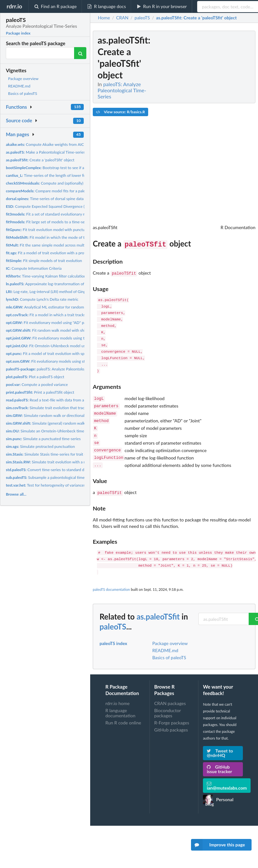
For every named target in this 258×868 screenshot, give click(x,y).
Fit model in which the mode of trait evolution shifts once (66, 237)
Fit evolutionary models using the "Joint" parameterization (68, 338)
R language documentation (120, 705)
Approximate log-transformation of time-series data (59, 284)
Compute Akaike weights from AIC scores (51, 144)
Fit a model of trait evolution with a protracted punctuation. (62, 253)
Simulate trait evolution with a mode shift (54, 462)
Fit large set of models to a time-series (48, 222)
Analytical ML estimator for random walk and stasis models (65, 307)
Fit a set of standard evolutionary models (50, 214)
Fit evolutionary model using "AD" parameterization (58, 323)
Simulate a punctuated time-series (43, 439)
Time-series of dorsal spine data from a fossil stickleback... (67, 199)
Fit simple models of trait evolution (44, 261)
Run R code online (123, 714)
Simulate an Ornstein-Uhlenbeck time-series (51, 431)
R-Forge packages (172, 714)
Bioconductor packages (168, 705)
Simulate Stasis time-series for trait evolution (53, 454)
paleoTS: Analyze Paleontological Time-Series (59, 369)
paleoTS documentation (111, 581)
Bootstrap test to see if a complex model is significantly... (72, 168)
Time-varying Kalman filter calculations (47, 276)
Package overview (23, 79)
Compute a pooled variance (37, 384)
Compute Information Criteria (34, 268)
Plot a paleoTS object (35, 377)
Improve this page (218, 845)
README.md (19, 86)
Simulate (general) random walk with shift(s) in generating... (68, 423)
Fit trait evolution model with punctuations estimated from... (65, 230)
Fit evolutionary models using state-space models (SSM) (66, 361)
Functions (16, 107)
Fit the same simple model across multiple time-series (58, 245)
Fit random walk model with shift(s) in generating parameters (70, 330)
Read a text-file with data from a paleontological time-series (68, 400)
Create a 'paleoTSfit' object (40, 160)
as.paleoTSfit (158, 608)
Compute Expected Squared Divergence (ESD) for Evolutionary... (65, 206)
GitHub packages (171, 721)
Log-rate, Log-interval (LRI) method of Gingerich (50, 292)
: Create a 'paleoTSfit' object (196, 18)
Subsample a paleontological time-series (51, 477)
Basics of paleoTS (23, 93)
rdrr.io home (117, 695)
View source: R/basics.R (120, 112)
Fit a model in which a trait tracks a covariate (55, 315)
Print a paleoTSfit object (40, 392)
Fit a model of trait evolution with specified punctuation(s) (63, 353)
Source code (19, 120)
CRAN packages (170, 695)
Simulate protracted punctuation (40, 446)
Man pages (17, 134)
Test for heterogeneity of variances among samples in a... (64, 485)
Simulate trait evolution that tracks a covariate (57, 408)
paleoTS (113, 618)
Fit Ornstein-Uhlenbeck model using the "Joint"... (58, 346)
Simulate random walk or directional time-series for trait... (63, 415)
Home (104, 18)
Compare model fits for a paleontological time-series (65, 191)
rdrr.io (14, 6)
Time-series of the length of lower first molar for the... (60, 175)
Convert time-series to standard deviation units (56, 470)
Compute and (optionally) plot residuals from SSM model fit (73, 183)
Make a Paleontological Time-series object (51, 152)
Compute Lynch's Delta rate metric (42, 299)
